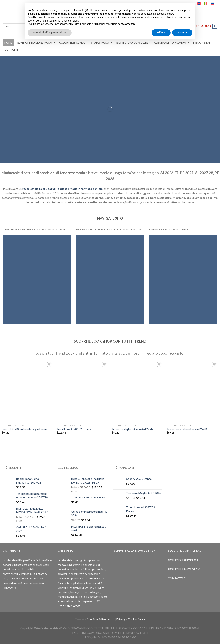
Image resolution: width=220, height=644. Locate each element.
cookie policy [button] (166, 14)
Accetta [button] (182, 33)
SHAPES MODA (102, 43)
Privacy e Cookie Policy (131, 619)
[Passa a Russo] (213, 4)
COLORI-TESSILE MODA (73, 43)
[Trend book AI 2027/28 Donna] (82, 392)
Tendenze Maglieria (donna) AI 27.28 (132, 429)
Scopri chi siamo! (69, 606)
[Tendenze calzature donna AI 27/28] (192, 392)
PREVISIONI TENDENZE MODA (36, 43)
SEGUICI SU (186, 560)
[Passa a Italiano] (206, 4)
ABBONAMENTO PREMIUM (172, 43)
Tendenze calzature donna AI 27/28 (187, 429)
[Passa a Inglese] (199, 4)
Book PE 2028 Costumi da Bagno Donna (24, 429)
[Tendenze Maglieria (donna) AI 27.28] (138, 392)
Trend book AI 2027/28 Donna (74, 429)
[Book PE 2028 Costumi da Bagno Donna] (28, 392)
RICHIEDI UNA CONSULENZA (133, 43)
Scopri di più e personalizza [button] (50, 33)
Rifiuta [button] (161, 33)
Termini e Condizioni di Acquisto (95, 619)
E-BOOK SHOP (202, 43)
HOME (8, 43)
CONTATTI (11, 50)
